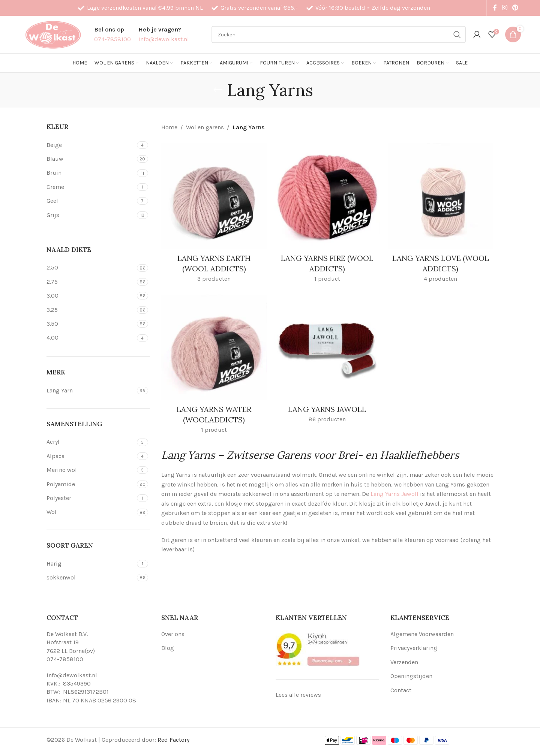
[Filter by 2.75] (91, 282)
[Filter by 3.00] (91, 296)
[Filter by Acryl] (91, 442)
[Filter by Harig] (91, 564)
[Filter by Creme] (91, 187)
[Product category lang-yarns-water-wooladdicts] (214, 367)
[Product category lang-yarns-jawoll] (327, 361)
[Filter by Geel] (91, 201)
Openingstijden (411, 676)
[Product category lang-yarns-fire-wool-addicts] (327, 215)
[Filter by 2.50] (91, 268)
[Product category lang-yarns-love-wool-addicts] (441, 215)
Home (169, 127)
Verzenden (404, 662)
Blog (168, 648)
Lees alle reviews (298, 695)
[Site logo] (53, 34)
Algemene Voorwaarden (422, 634)
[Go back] (218, 90)
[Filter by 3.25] (91, 310)
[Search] (339, 34)
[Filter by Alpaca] (91, 456)
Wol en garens (205, 127)
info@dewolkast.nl (72, 675)
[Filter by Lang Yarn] (91, 391)
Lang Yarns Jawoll (394, 494)
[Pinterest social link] (515, 8)
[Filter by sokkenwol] (91, 578)
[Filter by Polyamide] (91, 484)
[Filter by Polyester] (91, 498)
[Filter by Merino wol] (91, 470)
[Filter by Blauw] (91, 159)
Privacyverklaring (414, 648)
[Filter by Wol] (91, 512)
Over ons (173, 634)
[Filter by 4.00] (91, 338)
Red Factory (173, 740)
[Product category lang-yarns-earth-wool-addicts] (214, 215)
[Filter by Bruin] (91, 173)
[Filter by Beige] (91, 145)
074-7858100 (65, 659)
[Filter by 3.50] (91, 324)
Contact (401, 690)
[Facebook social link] (495, 8)
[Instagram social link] (505, 8)
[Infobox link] (112, 34)
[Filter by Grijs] (91, 215)
